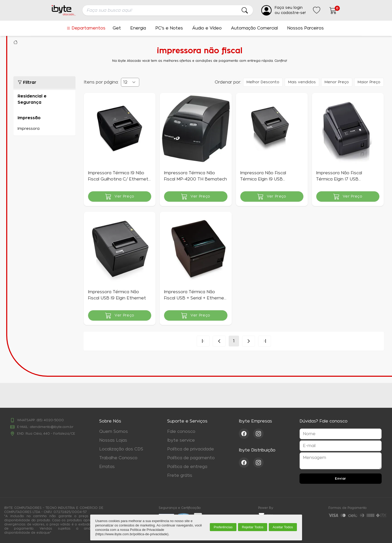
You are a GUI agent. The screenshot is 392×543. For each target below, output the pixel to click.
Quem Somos (114, 432)
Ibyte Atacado (16, 42)
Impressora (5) (44, 129)
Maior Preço (369, 82)
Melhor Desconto (263, 82)
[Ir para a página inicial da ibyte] (64, 10)
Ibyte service (181, 440)
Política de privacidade (191, 449)
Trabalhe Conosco (118, 458)
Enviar (341, 479)
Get (117, 28)
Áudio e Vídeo (207, 28)
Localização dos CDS (121, 449)
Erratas (107, 467)
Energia (138, 28)
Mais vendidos (302, 82)
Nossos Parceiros (305, 28)
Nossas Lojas (113, 440)
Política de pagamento (191, 458)
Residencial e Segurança (32, 99)
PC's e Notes (169, 28)
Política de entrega (187, 467)
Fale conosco (181, 432)
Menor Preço (337, 82)
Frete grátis (180, 476)
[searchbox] (168, 10)
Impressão (29, 118)
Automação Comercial (254, 28)
